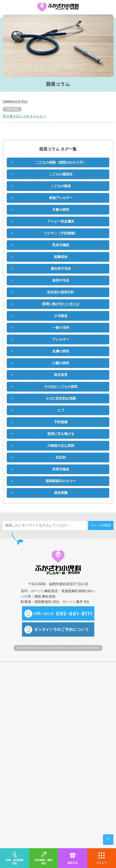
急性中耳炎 (61, 280)
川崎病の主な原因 (61, 446)
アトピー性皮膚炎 (61, 221)
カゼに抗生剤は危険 (61, 398)
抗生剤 (61, 457)
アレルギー (61, 339)
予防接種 (61, 422)
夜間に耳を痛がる (61, 434)
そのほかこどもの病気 (61, 387)
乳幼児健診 (61, 245)
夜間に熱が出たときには (61, 304)
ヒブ (61, 410)
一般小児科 (61, 328)
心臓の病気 (61, 363)
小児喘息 (61, 316)
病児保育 (61, 375)
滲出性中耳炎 (61, 269)
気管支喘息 (61, 469)
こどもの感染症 (61, 174)
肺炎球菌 (61, 493)
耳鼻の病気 (61, 210)
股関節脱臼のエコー (61, 481)
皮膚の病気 (61, 351)
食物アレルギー (61, 198)
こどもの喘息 (61, 186)
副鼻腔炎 (61, 257)
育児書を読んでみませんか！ (24, 116)
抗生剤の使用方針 (61, 292)
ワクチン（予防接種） (61, 233)
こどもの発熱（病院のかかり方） (61, 162)
